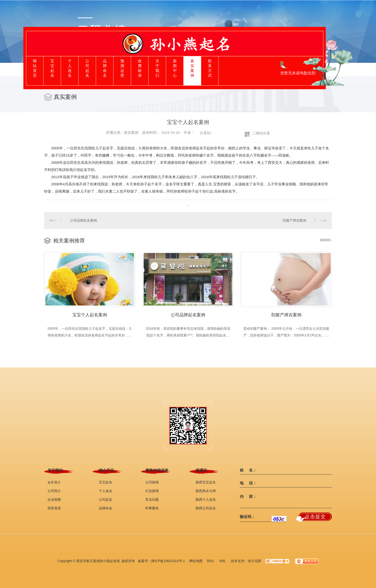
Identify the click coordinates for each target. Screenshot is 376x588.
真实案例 (192, 68)
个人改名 (70, 68)
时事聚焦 (152, 508)
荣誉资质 (54, 508)
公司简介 (54, 491)
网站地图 (196, 561)
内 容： (248, 497)
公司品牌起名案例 (83, 220)
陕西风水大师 (206, 491)
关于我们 (157, 68)
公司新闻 (152, 482)
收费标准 (140, 68)
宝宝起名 (52, 68)
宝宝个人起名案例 (90, 315)
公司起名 (87, 68)
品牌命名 (105, 68)
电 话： (248, 483)
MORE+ (326, 240)
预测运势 (122, 68)
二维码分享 (261, 133)
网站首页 (35, 68)
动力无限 (254, 561)
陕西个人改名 (206, 500)
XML (223, 561)
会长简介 (54, 482)
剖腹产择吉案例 (294, 220)
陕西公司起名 (206, 508)
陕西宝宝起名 (206, 482)
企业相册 (54, 500)
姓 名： (248, 470)
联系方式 (210, 68)
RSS (211, 561)
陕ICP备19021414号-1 (168, 561)
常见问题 (152, 500)
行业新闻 (152, 491)
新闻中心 (175, 68)
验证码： (247, 517)
